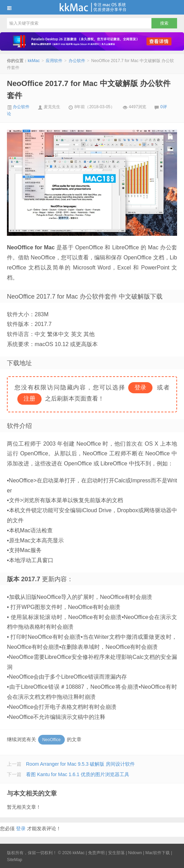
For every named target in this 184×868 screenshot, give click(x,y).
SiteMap (15, 860)
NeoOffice (51, 740)
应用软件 (54, 61)
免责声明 (96, 853)
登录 (21, 828)
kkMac (92, 7)
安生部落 (116, 853)
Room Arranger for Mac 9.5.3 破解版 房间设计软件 (80, 764)
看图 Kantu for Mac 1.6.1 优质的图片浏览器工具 (78, 774)
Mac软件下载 (157, 853)
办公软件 (77, 61)
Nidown (135, 853)
